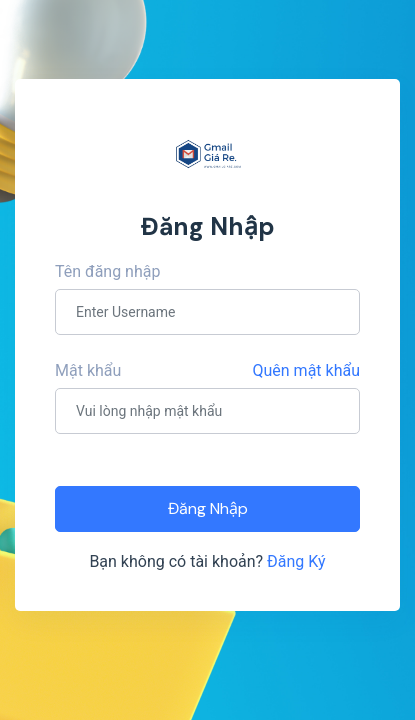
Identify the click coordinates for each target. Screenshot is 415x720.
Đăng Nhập (208, 508)
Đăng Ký (296, 561)
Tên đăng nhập (107, 271)
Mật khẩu (88, 370)
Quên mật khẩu (307, 370)
